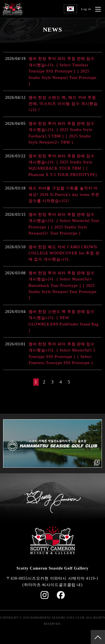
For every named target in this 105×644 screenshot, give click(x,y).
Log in (86, 9)
